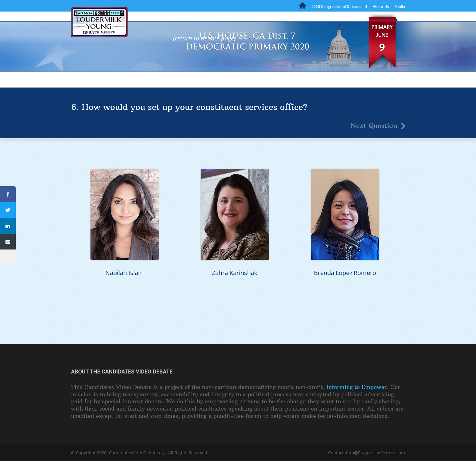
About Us (381, 7)
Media (400, 7)
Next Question (374, 126)
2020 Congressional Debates (336, 7)
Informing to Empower (357, 387)
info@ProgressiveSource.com (376, 453)
